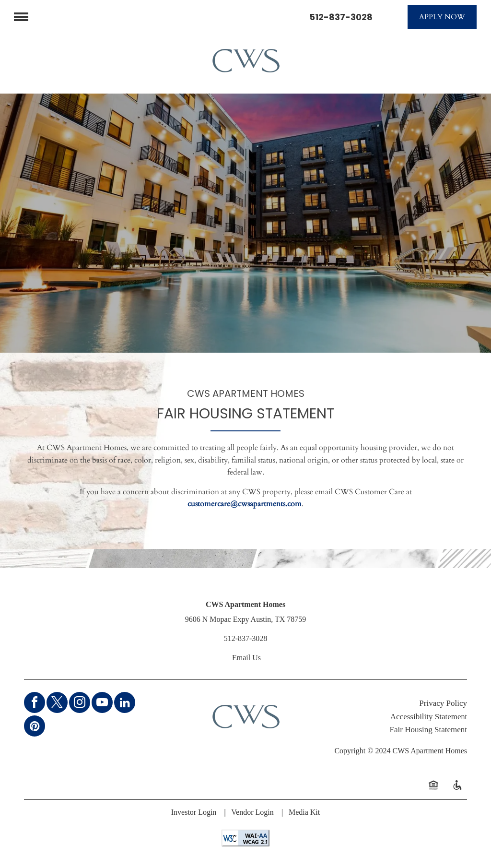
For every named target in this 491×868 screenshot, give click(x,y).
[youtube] (102, 704)
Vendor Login (252, 812)
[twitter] (57, 704)
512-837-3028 (341, 17)
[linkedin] (125, 704)
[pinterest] (35, 727)
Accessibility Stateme (426, 717)
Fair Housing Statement (428, 730)
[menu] (21, 17)
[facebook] (35, 704)
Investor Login (194, 812)
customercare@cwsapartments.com (245, 504)
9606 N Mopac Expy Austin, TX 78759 (246, 619)
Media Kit (304, 812)
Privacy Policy (443, 703)
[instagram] (80, 704)
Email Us (246, 658)
